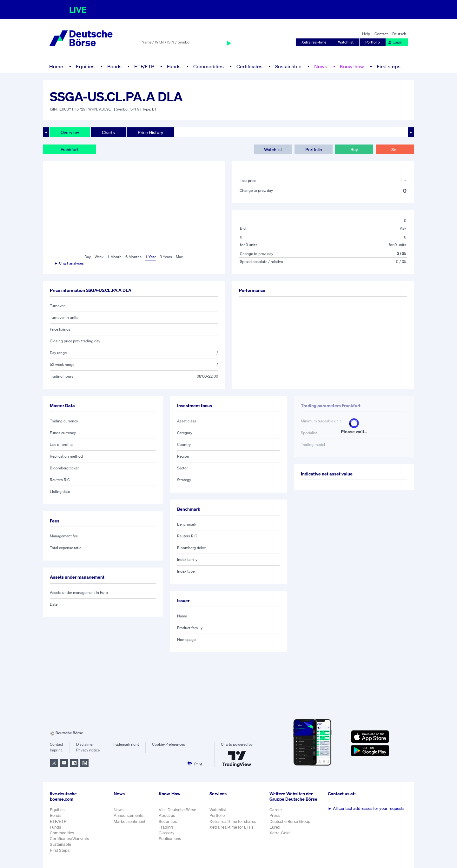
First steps (389, 66)
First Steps (60, 850)
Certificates (249, 66)
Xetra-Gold (280, 833)
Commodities (209, 66)
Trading (166, 827)
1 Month (114, 257)
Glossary (167, 833)
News (321, 66)
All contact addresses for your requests (366, 808)
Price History (150, 132)
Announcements (128, 815)
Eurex (275, 827)
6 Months (133, 257)
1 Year (151, 257)
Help (366, 34)
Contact (381, 34)
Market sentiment (129, 821)
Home (56, 66)
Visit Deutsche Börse (177, 810)
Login (395, 42)
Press (275, 815)
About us (167, 815)
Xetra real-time (314, 42)
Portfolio (373, 42)
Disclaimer (85, 744)
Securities (168, 821)
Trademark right (126, 744)
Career (276, 810)
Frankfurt (70, 149)
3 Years (166, 257)
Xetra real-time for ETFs (231, 827)
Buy (354, 149)
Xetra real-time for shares (233, 821)
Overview (70, 132)
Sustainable (288, 66)
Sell (395, 149)
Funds (174, 66)
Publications (170, 839)
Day (88, 257)
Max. (180, 257)
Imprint (56, 750)
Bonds (114, 66)
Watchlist (346, 42)
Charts (108, 132)
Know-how (352, 66)
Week (99, 257)
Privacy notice (88, 750)
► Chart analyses (69, 263)
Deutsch (399, 34)
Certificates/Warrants (69, 839)
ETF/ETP (144, 66)
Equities (85, 66)
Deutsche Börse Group (290, 821)
